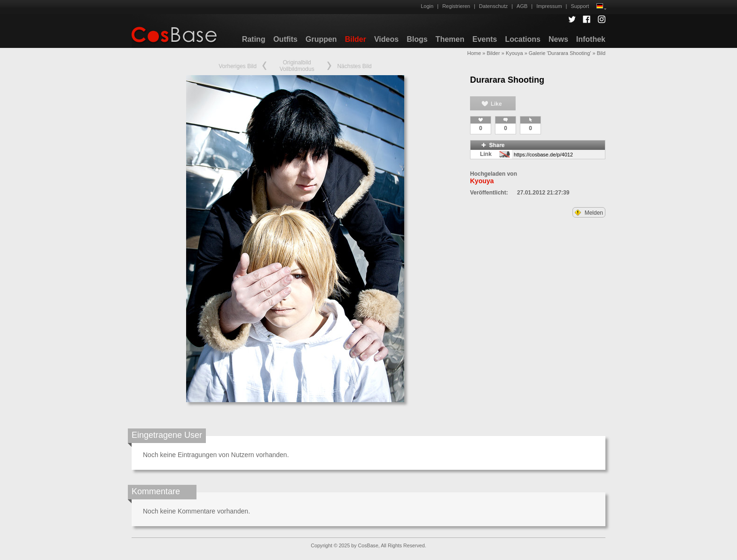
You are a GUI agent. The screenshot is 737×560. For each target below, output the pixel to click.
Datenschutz (493, 6)
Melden (589, 213)
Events (485, 39)
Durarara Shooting (507, 80)
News (558, 39)
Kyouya (514, 53)
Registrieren (456, 6)
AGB (522, 6)
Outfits (285, 39)
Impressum (549, 6)
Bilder (356, 39)
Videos (386, 39)
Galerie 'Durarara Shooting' (560, 53)
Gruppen (321, 39)
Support (580, 6)
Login (427, 6)
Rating (254, 39)
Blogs (417, 39)
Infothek (591, 39)
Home (474, 53)
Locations (523, 39)
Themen (450, 39)
